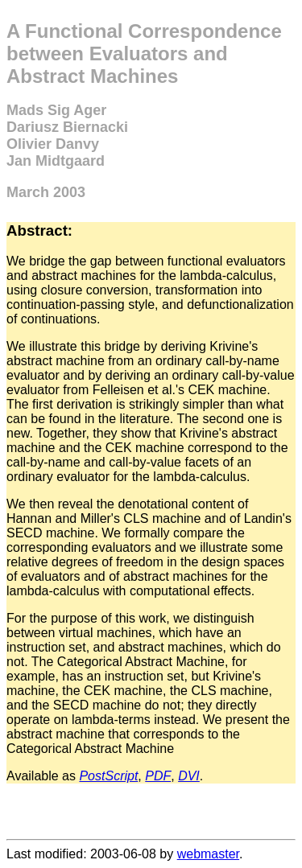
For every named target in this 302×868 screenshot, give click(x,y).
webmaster (208, 854)
